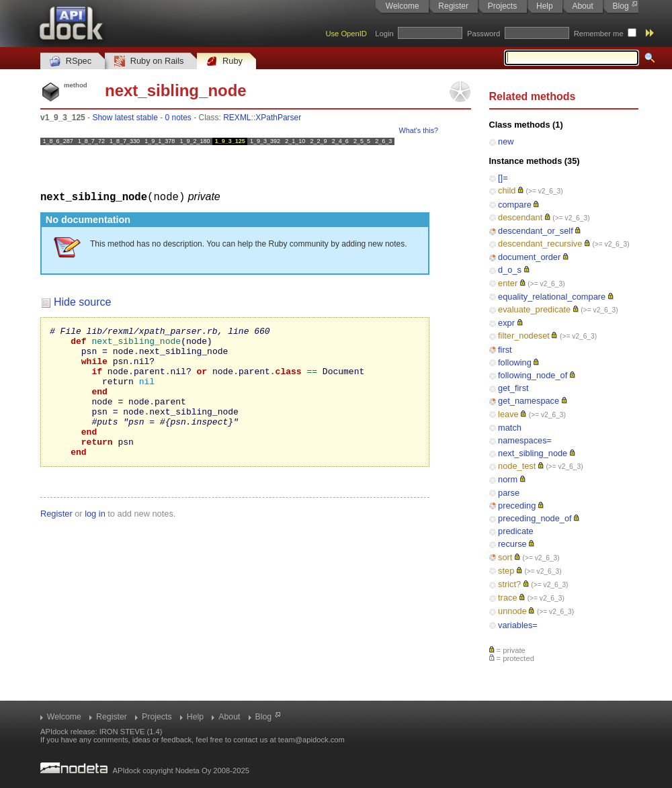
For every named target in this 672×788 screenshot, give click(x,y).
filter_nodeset (524, 336)
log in (95, 539)
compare (515, 205)
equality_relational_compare (552, 297)
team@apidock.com (311, 740)
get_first (513, 388)
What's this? (419, 130)
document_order (529, 257)
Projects (502, 6)
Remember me (599, 34)
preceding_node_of (535, 518)
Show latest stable (125, 118)
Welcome (403, 6)
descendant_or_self (536, 231)
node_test (517, 466)
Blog (621, 6)
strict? (509, 584)
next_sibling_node (533, 453)
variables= (518, 625)
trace (507, 598)
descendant (520, 217)
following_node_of (533, 375)
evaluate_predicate (534, 309)
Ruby (224, 61)
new (506, 141)
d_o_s (510, 270)
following (515, 362)
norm (508, 479)
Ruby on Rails (149, 61)
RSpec (71, 61)
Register (453, 6)
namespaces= (525, 440)
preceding (517, 506)
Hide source (82, 301)
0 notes (178, 118)
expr (506, 323)
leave (508, 414)
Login (384, 34)
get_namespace (529, 401)
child (507, 190)
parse (509, 493)
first (505, 350)
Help (545, 6)
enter (508, 283)
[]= (503, 178)
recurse (512, 544)
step (506, 571)
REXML (237, 118)
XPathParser (278, 118)
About (582, 6)
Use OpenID (346, 34)
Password (484, 34)
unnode (512, 611)
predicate (516, 531)
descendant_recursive (540, 244)
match (510, 428)
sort (505, 557)
